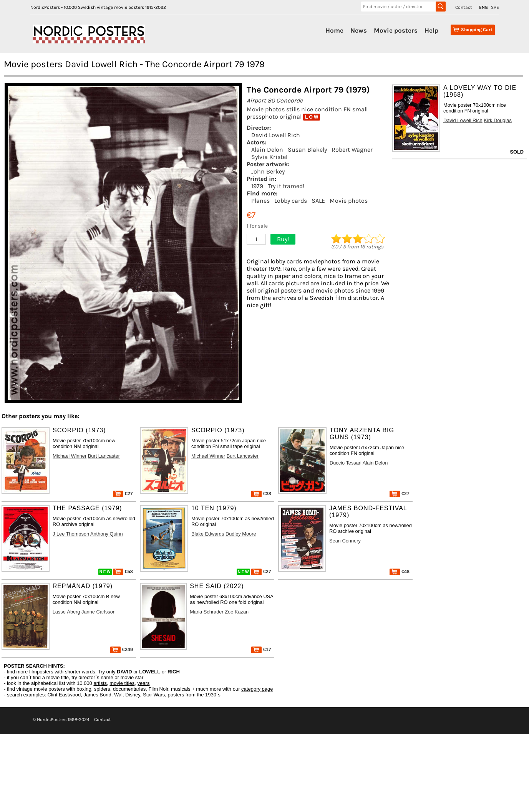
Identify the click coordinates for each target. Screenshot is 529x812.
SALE (318, 201)
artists (100, 683)
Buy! (283, 239)
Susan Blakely (307, 150)
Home (334, 30)
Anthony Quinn (107, 534)
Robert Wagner (352, 150)
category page (257, 689)
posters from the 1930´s (194, 695)
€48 (400, 571)
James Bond (97, 695)
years (144, 683)
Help (431, 30)
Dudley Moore (241, 534)
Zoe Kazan (237, 612)
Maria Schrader (206, 612)
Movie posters (396, 30)
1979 (257, 186)
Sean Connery (345, 541)
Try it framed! (286, 186)
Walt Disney (127, 695)
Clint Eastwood (64, 695)
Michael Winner (70, 456)
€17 (261, 649)
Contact (464, 7)
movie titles (122, 683)
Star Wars (154, 695)
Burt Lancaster (104, 456)
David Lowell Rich (276, 135)
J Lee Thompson (71, 534)
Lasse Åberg (66, 612)
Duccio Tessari (346, 463)
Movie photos (349, 201)
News (359, 30)
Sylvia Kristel (269, 157)
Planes (260, 201)
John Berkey (268, 171)
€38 (261, 494)
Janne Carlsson (99, 612)
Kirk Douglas (498, 120)
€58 (123, 571)
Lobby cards (291, 201)
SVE (495, 7)
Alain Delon (267, 150)
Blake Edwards (208, 534)
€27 (123, 494)
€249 (122, 649)
